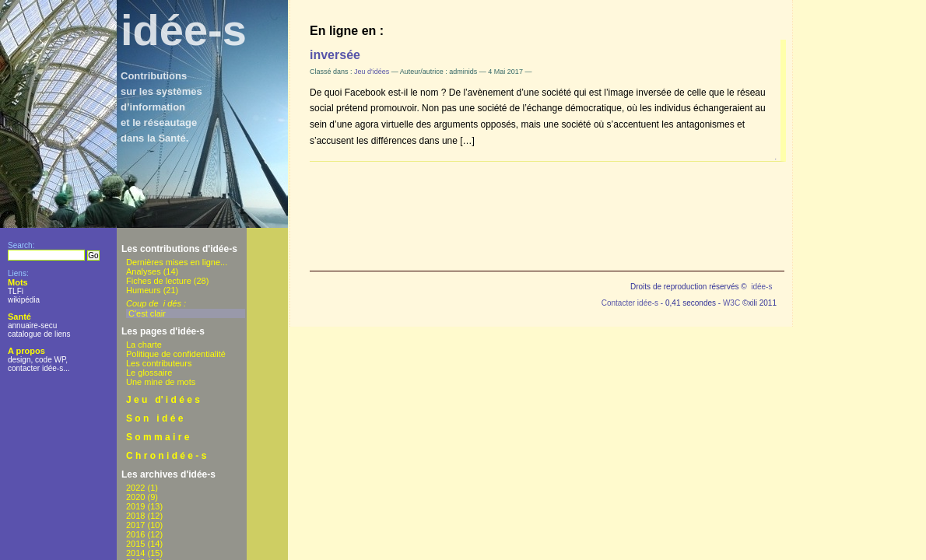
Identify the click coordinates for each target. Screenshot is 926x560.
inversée (335, 55)
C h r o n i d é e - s (166, 456)
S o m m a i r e (158, 437)
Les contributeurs (159, 363)
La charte (144, 345)
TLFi (16, 291)
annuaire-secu (32, 325)
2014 (135, 553)
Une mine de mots (161, 382)
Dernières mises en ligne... (177, 262)
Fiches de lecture (159, 281)
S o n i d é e (154, 418)
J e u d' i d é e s (163, 400)
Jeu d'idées (372, 72)
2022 (135, 488)
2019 (135, 506)
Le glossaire (149, 373)
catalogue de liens (39, 334)
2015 (135, 544)
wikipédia (24, 300)
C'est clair (147, 313)
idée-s (184, 30)
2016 (135, 534)
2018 (135, 516)
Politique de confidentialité (176, 354)
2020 (135, 497)
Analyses (144, 271)
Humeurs (144, 290)
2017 (135, 525)
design (19, 360)
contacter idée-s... (39, 368)
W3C (731, 303)
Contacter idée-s (630, 303)
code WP (50, 360)
